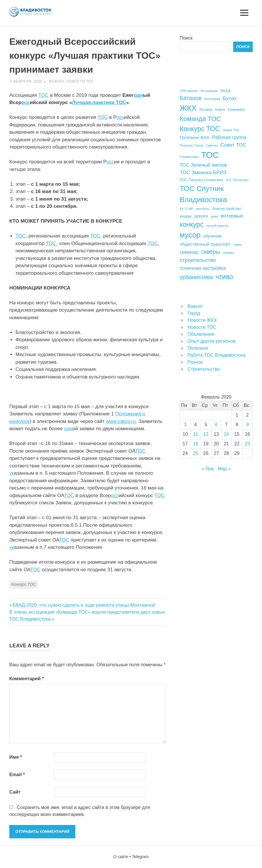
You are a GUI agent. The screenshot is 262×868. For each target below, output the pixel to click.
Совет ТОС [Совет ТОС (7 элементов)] (233, 145)
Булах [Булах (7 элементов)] (230, 98)
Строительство (204, 369)
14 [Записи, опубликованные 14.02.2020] (226, 434)
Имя (16, 757)
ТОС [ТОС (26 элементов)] (210, 155)
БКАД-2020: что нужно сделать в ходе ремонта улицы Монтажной (84, 605)
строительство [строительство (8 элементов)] (198, 260)
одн (138, 95)
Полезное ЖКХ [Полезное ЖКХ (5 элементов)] (195, 137)
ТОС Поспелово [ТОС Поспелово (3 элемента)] (237, 180)
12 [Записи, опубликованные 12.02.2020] (206, 434)
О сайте (121, 857)
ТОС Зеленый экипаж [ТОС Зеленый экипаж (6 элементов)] (203, 165)
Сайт (15, 792)
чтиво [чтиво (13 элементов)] (224, 277)
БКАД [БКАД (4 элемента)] (225, 91)
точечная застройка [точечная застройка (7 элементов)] (203, 268)
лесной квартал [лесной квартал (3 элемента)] (217, 226)
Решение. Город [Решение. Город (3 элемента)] (191, 145)
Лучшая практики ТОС (99, 102)
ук (12, 473)
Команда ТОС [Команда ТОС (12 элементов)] (200, 119)
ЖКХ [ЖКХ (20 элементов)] (188, 108)
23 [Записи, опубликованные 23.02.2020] (247, 444)
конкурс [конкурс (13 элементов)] (192, 224)
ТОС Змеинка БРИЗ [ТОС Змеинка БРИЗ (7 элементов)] (203, 172)
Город (194, 313)
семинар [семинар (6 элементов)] (189, 252)
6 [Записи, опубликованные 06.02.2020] (216, 425)
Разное (195, 362)
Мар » (224, 469)
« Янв (208, 469)
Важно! (56, 81)
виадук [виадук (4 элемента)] (186, 216)
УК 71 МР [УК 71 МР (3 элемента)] (187, 209)
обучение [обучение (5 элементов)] (213, 236)
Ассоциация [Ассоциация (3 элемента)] (209, 91)
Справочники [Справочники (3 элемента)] (189, 157)
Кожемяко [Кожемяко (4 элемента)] (236, 109)
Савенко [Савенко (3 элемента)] (212, 145)
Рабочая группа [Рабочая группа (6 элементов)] (229, 137)
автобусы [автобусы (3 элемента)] (203, 209)
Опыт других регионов (212, 341)
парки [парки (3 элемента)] (237, 244)
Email (17, 775)
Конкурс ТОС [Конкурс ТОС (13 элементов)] (200, 129)
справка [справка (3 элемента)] (228, 253)
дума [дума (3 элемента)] (214, 216)
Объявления (201, 334)
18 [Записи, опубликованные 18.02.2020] (196, 444)
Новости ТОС (80, 81)
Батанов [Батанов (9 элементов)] (191, 98)
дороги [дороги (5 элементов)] (201, 216)
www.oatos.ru (121, 421)
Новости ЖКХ (202, 320)
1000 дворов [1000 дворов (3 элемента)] (189, 91)
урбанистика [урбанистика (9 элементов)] (196, 277)
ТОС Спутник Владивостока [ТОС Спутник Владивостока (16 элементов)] (203, 194)
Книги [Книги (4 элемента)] (220, 109)
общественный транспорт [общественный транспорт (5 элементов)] (205, 244)
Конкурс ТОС (24, 584)
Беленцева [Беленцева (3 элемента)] (212, 99)
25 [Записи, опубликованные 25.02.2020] (196, 453)
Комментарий (26, 679)
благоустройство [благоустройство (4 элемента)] (227, 209)
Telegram (140, 857)
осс (26, 102)
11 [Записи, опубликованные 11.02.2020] (196, 434)
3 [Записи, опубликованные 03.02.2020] (185, 425)
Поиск (186, 38)
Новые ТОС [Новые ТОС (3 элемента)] (231, 130)
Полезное (198, 348)
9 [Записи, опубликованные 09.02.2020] (248, 425)
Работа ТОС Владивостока (216, 355)
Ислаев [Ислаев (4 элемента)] (206, 109)
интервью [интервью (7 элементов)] (232, 216)
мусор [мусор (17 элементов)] (190, 235)
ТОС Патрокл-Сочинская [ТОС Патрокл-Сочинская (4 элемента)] (201, 180)
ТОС (43, 95)
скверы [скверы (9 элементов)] (211, 252)
